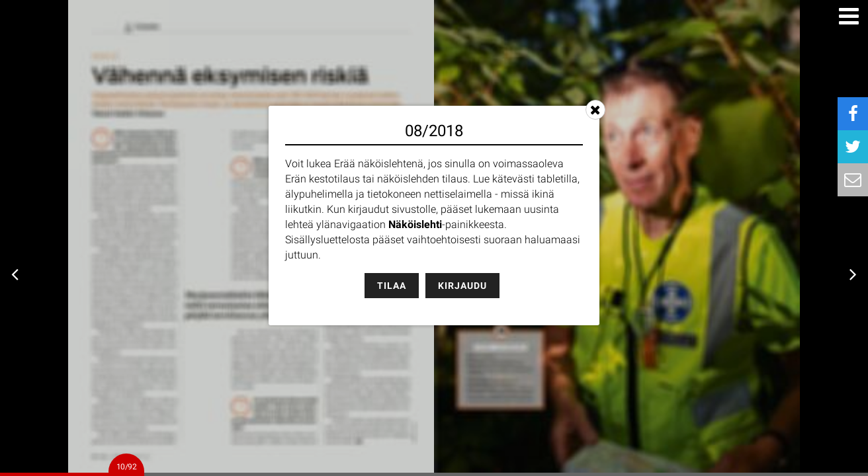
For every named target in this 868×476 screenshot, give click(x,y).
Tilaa (392, 286)
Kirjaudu (462, 286)
